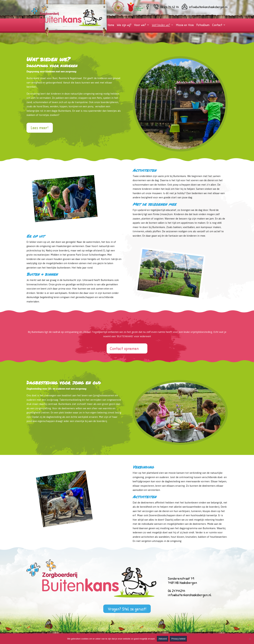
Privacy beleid (178, 639)
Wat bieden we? (161, 25)
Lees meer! (40, 128)
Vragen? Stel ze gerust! (127, 609)
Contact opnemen (124, 348)
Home (111, 25)
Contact (217, 25)
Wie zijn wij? (124, 25)
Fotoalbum (203, 25)
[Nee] (250, 639)
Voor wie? (140, 25)
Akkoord (163, 639)
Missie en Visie (185, 25)
